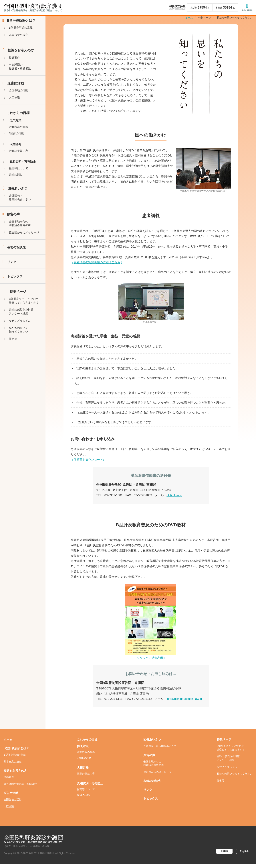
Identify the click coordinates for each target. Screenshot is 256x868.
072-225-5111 (114, 703)
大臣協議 (15, 105)
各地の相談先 (246, 11)
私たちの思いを (20, 349)
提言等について (20, 179)
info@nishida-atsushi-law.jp (184, 703)
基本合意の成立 (20, 40)
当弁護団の (21, 73)
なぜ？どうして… (21, 339)
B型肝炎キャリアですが (26, 318)
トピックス (15, 293)
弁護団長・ (21, 209)
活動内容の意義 (20, 136)
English (244, 855)
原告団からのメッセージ (26, 246)
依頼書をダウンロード (88, 463)
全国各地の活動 (20, 98)
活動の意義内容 (20, 161)
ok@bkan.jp (174, 499)
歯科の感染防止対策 (23, 330)
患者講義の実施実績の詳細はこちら (97, 266)
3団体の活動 (18, 142)
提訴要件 (15, 63)
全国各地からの (21, 236)
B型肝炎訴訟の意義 (22, 32)
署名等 (14, 359)
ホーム (8, 743)
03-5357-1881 (114, 499)
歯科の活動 (17, 186)
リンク (12, 277)
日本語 (223, 855)
